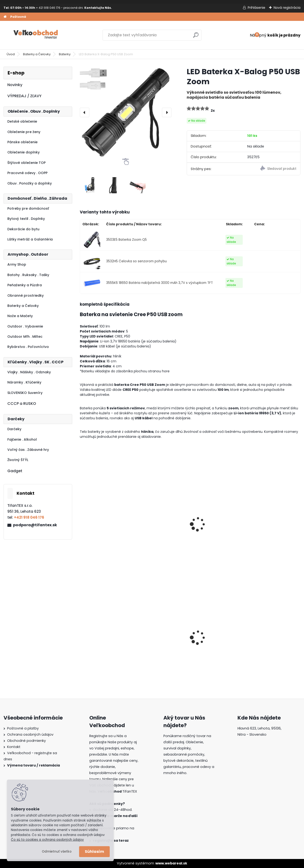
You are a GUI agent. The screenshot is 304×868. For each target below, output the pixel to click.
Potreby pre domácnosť (28, 208)
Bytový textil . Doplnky (26, 219)
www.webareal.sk (171, 863)
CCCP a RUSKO (22, 404)
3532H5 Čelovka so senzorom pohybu (136, 261)
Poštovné (18, 17)
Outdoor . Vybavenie (25, 326)
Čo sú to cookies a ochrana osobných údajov (47, 840)
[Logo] (36, 35)
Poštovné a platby (23, 728)
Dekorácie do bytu (23, 229)
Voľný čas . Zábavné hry (28, 450)
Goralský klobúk (266, 637)
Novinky (15, 85)
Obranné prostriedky (26, 295)
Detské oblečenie (22, 121)
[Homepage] (5, 17)
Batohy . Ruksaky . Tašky (28, 275)
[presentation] (85, 112)
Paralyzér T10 (207, 526)
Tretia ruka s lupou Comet (268, 528)
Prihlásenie (256, 8)
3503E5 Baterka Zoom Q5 (126, 240)
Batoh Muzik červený (158, 637)
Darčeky (14, 429)
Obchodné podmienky (26, 741)
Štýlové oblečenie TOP (26, 163)
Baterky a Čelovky (37, 54)
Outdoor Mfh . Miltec (25, 337)
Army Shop (17, 264)
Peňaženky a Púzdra (25, 285)
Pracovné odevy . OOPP (27, 173)
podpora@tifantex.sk (35, 525)
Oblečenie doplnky (24, 152)
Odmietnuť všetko (57, 852)
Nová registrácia (287, 8)
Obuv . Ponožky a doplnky (30, 183)
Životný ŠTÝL (18, 460)
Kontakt (14, 747)
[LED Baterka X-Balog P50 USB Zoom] (126, 112)
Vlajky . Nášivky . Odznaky (29, 372)
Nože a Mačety (20, 316)
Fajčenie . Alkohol (22, 439)
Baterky (65, 54)
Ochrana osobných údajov (30, 734)
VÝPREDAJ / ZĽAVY (24, 96)
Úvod (11, 54)
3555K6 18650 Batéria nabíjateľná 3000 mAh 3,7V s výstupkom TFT (159, 283)
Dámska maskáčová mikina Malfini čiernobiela (214, 638)
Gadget (15, 471)
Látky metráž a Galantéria (30, 239)
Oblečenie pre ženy (24, 132)
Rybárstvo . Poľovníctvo (28, 347)
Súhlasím (94, 852)
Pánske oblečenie (22, 142)
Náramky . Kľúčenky (24, 382)
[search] (196, 37)
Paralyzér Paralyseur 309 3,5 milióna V (106, 528)
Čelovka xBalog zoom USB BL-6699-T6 (159, 528)
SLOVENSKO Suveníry (25, 393)
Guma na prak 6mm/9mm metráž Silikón (101, 638)
